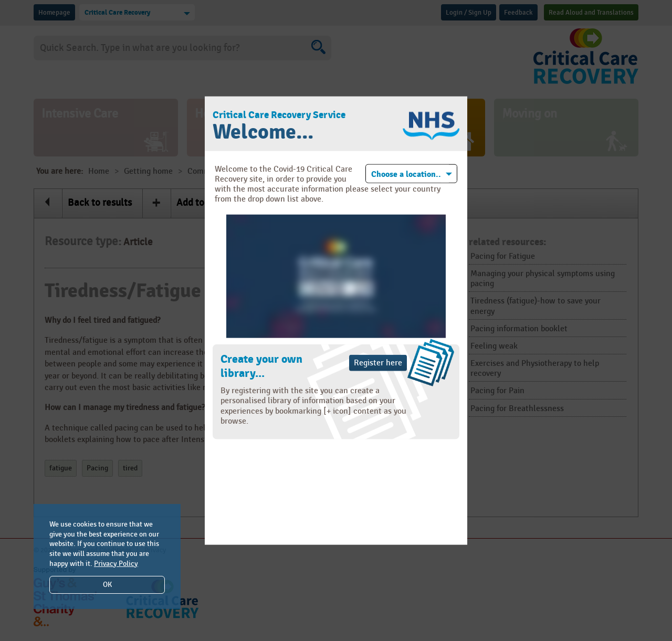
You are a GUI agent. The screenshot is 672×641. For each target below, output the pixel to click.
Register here (378, 363)
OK (107, 585)
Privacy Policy (116, 564)
